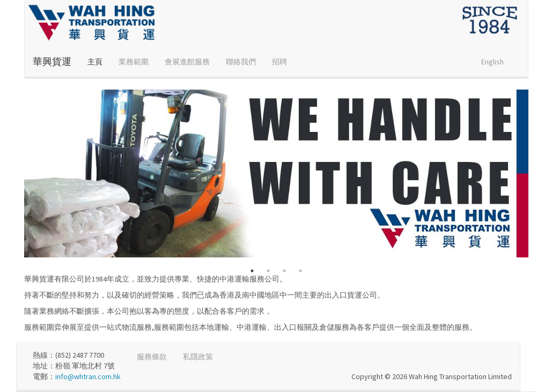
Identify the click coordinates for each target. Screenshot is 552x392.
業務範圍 (134, 62)
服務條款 (152, 357)
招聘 (279, 62)
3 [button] (284, 271)
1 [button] (252, 271)
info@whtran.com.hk (88, 376)
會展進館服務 (187, 62)
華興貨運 (52, 61)
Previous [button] (16, 174)
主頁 (95, 62)
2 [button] (268, 271)
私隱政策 (198, 357)
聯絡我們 (241, 62)
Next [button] (536, 174)
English (492, 62)
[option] (276, 173)
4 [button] (300, 271)
